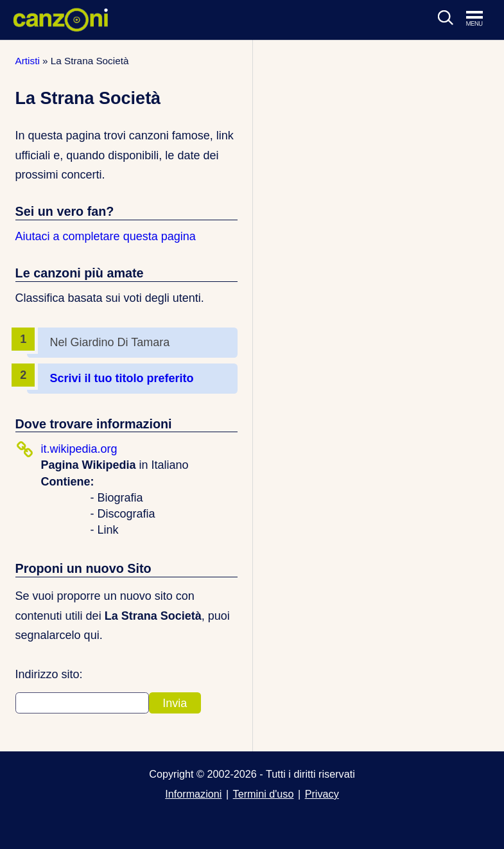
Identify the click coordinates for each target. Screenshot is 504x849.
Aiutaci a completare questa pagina (106, 236)
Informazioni (193, 794)
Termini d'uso (264, 794)
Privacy (322, 794)
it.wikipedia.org (79, 449)
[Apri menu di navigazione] (481, 19)
